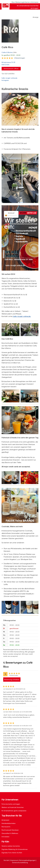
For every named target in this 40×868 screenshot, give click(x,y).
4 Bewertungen (19, 58)
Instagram (5, 80)
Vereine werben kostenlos (11, 846)
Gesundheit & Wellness (10, 833)
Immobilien (5, 837)
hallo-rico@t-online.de (9, 78)
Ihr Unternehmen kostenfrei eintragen (28, 7)
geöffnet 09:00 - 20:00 (11, 55)
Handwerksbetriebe (9, 823)
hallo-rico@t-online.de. (22, 316)
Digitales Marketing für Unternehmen (15, 849)
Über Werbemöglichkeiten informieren (25, 2)
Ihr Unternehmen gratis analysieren (14, 811)
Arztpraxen (5, 820)
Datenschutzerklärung (20, 863)
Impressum (14, 860)
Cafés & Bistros (7, 52)
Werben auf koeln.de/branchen (13, 807)
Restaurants (6, 827)
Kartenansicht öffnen (11, 69)
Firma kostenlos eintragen (11, 804)
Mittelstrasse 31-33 (19, 64)
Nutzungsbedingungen (27, 860)
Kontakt (7, 860)
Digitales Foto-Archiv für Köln (12, 853)
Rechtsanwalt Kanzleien (10, 830)
